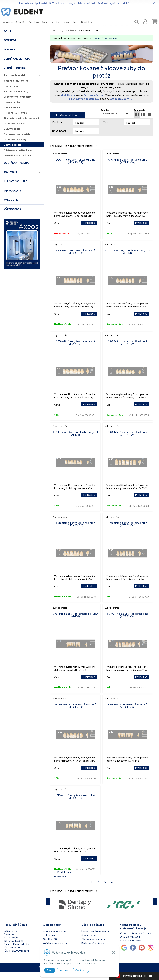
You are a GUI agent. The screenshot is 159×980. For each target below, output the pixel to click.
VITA (63, 103)
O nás (77, 27)
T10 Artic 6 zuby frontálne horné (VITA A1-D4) (75, 442)
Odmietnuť (81, 970)
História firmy (50, 943)
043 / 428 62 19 (17, 949)
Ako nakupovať (89, 943)
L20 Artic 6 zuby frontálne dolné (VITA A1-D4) (128, 714)
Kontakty (89, 27)
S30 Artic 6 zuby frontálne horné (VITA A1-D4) (75, 351)
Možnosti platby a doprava (95, 939)
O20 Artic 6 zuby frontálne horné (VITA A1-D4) (75, 169)
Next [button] (155, 910)
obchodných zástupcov (84, 107)
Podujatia (9, 27)
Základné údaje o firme (54, 939)
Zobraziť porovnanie (105, 46)
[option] (75, 913)
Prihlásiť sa (89, 231)
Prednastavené (110, 122)
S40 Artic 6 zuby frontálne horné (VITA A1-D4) (128, 442)
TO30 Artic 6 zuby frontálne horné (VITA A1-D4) (75, 714)
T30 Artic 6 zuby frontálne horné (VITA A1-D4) (128, 532)
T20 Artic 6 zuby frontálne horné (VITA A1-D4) (128, 351)
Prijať (50, 970)
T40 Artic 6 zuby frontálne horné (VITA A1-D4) (75, 532)
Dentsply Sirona (93, 103)
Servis (68, 27)
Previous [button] (48, 910)
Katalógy (36, 27)
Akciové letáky (53, 27)
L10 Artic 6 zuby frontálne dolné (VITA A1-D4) (75, 623)
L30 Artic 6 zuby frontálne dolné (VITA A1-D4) (75, 805)
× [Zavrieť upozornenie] (154, 3)
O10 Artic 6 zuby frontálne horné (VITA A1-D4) (128, 169)
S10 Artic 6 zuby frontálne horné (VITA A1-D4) (128, 260)
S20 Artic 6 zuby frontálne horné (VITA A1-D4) (75, 260)
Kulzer (71, 103)
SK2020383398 (21, 959)
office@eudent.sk (122, 107)
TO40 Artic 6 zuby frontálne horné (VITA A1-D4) (128, 623)
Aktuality (23, 27)
